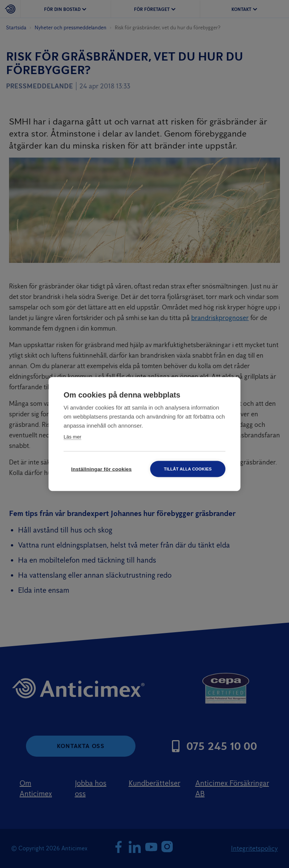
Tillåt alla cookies (188, 469)
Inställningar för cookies (101, 469)
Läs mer (72, 437)
